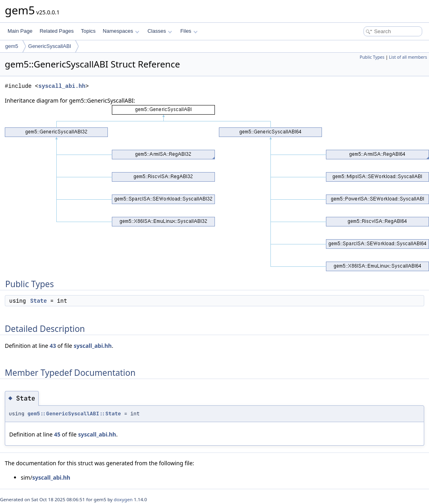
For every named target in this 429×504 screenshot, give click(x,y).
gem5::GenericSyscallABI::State (74, 414)
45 (57, 434)
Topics (88, 31)
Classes (160, 31)
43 (53, 346)
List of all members (408, 57)
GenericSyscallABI (50, 46)
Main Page (20, 31)
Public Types (372, 57)
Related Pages (57, 31)
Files (189, 31)
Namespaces (121, 31)
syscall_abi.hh (62, 86)
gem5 (12, 46)
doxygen (123, 499)
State (38, 301)
